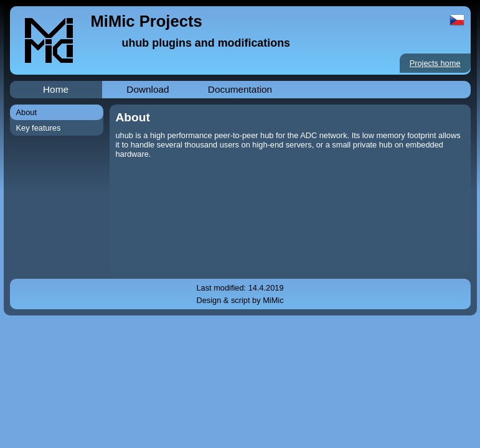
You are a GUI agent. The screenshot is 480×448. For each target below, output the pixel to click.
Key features (39, 128)
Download (148, 89)
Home (56, 89)
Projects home (435, 63)
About (26, 112)
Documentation (240, 89)
